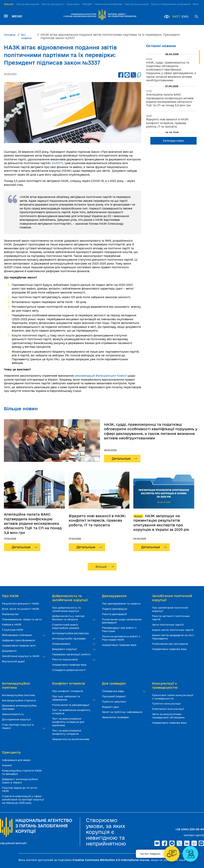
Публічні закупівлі (114, 702)
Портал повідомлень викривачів (171, 4)
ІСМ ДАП (87, 4)
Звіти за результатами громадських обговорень (169, 716)
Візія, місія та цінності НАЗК (21, 609)
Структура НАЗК (13, 630)
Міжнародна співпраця (23, 635)
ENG (185, 16)
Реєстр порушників (137, 4)
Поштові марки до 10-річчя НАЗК (19, 789)
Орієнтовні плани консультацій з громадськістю (173, 697)
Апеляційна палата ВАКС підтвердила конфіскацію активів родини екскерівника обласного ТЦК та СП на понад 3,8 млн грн (33, 523)
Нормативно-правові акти (19, 645)
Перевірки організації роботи (72, 654)
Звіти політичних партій (168, 625)
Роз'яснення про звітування (170, 644)
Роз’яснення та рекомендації (71, 705)
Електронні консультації (168, 709)
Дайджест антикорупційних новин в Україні (20, 781)
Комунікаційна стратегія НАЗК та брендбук (22, 772)
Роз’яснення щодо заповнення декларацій (122, 621)
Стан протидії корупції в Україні (23, 726)
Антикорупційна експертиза (71, 633)
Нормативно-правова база (70, 665)
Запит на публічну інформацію (123, 712)
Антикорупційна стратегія (19, 700)
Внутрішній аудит (14, 661)
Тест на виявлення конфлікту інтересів (71, 712)
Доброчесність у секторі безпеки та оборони (73, 618)
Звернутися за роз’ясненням (71, 739)
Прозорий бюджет (114, 696)
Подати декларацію (115, 609)
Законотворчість (13, 714)
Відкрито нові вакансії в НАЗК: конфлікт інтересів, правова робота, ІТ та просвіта (97, 520)
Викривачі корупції (73, 649)
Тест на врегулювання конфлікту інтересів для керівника (68, 722)
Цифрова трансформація (19, 640)
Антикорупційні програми (73, 639)
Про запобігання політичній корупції (170, 609)
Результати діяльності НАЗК (21, 603)
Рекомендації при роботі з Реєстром (119, 629)
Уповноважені (73, 644)
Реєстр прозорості (53, 4)
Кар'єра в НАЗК (12, 624)
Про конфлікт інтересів (68, 691)
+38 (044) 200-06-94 (190, 829)
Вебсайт (9, 4)
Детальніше (121, 459)
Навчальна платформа (108, 4)
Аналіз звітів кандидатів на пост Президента (173, 637)
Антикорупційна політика (19, 695)
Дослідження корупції (17, 719)
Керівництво (11, 614)
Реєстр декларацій (28, 4)
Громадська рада (123, 691)
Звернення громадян (116, 717)
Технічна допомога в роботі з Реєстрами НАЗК (121, 638)
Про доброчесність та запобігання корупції (66, 609)
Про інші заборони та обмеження (73, 698)
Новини (7, 765)
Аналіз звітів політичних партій (173, 630)
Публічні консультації (167, 704)
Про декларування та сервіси (122, 603)
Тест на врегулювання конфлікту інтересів (67, 732)
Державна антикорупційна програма (19, 707)
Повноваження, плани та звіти (22, 619)
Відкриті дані (111, 707)
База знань (73, 4)
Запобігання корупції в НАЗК (23, 656)
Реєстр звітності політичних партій (171, 618)
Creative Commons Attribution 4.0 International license (111, 860)
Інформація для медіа (17, 760)
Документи (10, 651)
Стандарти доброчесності (69, 670)
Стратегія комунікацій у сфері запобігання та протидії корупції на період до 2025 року (23, 799)
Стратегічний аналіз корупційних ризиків (66, 626)
